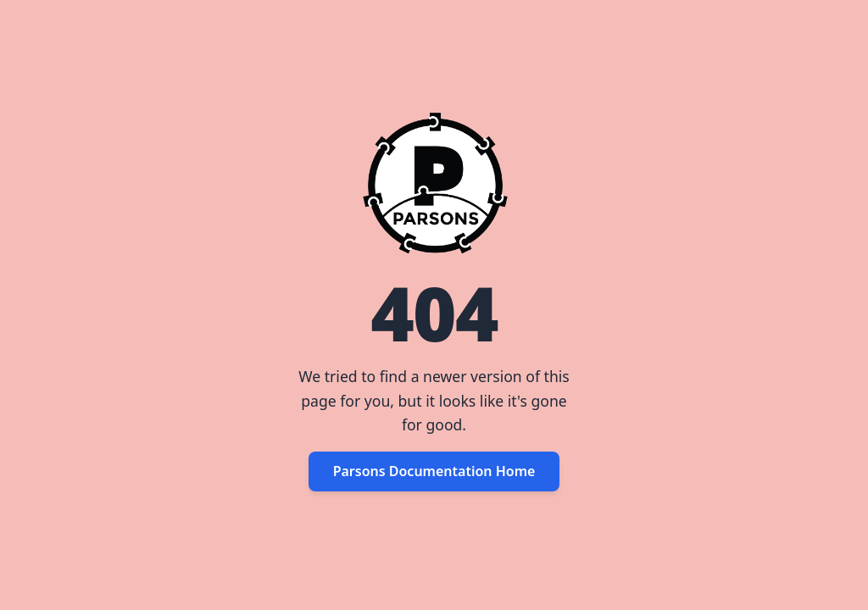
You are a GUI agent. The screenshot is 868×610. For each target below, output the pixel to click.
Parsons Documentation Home (434, 471)
